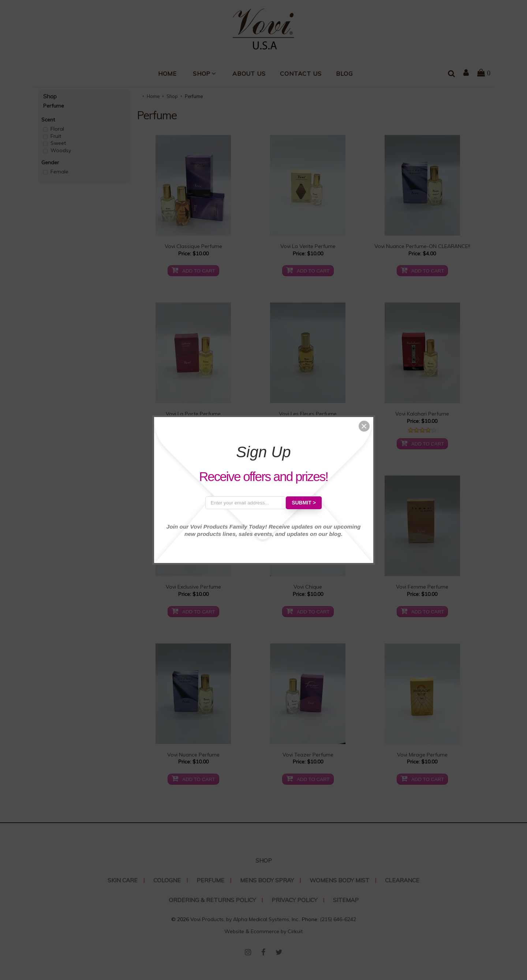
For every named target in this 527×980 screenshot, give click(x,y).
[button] (364, 426)
